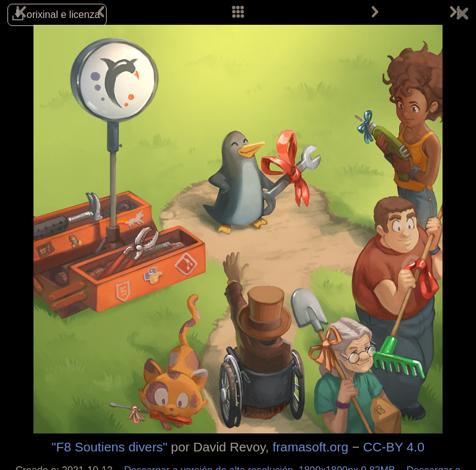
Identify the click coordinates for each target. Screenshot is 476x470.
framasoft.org (311, 447)
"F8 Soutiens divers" (109, 447)
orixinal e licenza (63, 15)
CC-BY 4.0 (394, 447)
